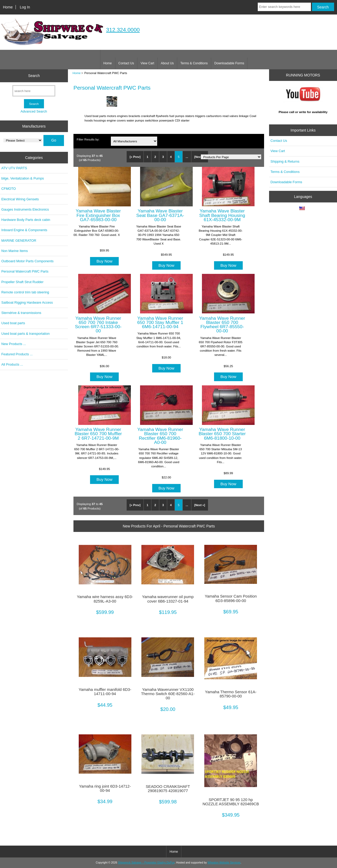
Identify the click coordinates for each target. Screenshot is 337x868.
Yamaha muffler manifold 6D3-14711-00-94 (105, 692)
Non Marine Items (15, 251)
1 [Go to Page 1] (147, 157)
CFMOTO (9, 189)
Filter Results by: (88, 139)
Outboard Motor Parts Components (27, 261)
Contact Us (126, 63)
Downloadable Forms (229, 63)
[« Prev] (135, 157)
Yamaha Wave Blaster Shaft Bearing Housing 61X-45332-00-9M (222, 215)
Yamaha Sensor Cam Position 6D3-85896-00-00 (231, 598)
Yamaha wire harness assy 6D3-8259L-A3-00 (105, 599)
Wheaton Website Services (224, 863)
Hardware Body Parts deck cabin (26, 220)
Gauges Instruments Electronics (25, 209)
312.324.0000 (123, 30)
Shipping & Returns (285, 161)
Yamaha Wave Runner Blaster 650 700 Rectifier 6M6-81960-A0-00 (160, 436)
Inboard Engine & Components (24, 230)
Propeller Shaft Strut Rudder (22, 282)
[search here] (34, 91)
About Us (167, 63)
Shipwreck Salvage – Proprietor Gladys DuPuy (146, 863)
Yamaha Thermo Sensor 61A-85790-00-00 (231, 694)
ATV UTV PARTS (14, 168)
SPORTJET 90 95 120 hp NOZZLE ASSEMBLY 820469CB (231, 802)
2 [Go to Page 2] (155, 157)
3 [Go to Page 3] (163, 157)
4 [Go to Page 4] (171, 157)
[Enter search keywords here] (284, 7)
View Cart (147, 63)
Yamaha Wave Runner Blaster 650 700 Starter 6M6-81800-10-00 (222, 434)
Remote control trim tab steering (25, 292)
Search (34, 76)
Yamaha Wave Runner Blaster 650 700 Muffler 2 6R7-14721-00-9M (98, 434)
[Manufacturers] (23, 140)
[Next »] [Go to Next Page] (200, 157)
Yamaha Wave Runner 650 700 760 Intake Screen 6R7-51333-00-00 (98, 325)
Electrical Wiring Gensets (20, 199)
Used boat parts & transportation (26, 334)
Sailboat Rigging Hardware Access (27, 302)
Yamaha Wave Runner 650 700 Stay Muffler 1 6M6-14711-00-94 (160, 322)
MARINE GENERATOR (19, 241)
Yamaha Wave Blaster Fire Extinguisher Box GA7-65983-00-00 (98, 215)
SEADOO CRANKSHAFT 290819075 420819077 (168, 789)
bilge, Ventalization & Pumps (23, 178)
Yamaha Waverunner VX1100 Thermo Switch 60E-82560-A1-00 (168, 694)
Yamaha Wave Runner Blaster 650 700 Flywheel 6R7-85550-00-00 (222, 325)
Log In (25, 7)
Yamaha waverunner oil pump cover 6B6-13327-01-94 (168, 599)
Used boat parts (13, 323)
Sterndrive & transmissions (21, 313)
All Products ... (12, 364)
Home (8, 7)
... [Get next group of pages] (187, 157)
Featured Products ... (17, 354)
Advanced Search (34, 111)
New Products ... (14, 344)
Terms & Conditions (194, 63)
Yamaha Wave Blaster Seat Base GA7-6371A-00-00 (160, 215)
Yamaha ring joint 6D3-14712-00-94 (105, 788)
